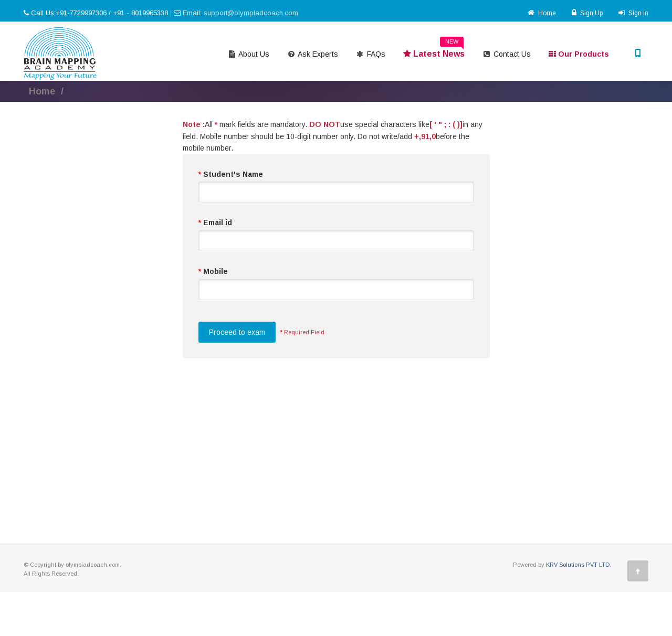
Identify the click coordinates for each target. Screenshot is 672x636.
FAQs (371, 54)
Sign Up (587, 13)
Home (542, 13)
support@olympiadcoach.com (251, 13)
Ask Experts (313, 54)
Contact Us (507, 54)
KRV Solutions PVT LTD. (579, 565)
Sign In (633, 13)
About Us (249, 54)
